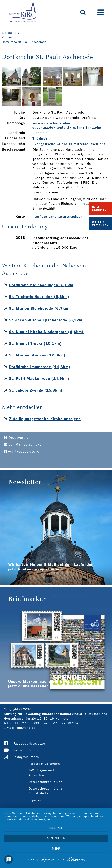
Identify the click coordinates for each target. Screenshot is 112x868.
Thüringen (41, 138)
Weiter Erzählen (100, 224)
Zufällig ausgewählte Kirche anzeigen (45, 419)
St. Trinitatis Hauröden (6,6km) (39, 297)
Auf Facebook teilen (23, 451)
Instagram (21, 757)
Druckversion (17, 438)
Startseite (9, 33)
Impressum (37, 800)
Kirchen (7, 37)
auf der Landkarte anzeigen (59, 217)
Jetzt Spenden (99, 209)
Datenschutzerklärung (45, 782)
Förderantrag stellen (44, 764)
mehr (56, 849)
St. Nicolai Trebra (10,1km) (35, 343)
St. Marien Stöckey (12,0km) (37, 355)
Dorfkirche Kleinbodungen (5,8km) (42, 285)
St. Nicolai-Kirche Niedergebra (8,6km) (46, 332)
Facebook (21, 743)
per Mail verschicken (24, 445)
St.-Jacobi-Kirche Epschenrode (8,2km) (46, 320)
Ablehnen (56, 828)
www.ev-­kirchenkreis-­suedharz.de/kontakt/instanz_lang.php (67, 125)
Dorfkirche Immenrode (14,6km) (40, 367)
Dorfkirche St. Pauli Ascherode (24, 42)
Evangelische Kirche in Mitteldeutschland (69, 144)
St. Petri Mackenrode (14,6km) (39, 378)
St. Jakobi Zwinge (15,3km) (36, 390)
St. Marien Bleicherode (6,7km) (39, 308)
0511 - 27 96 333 (25, 723)
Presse (34, 757)
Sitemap (35, 750)
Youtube (20, 750)
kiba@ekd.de (25, 728)
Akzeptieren (56, 838)
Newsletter (37, 743)
